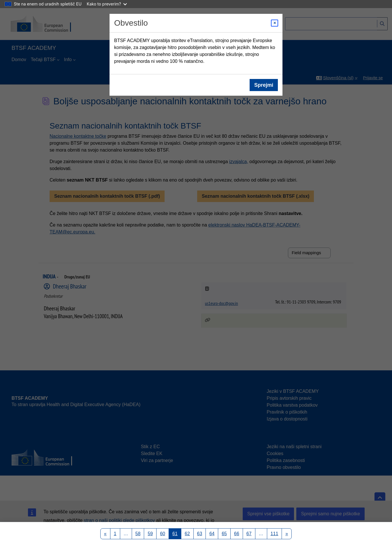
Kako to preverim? (107, 4)
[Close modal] (275, 23)
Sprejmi (264, 85)
